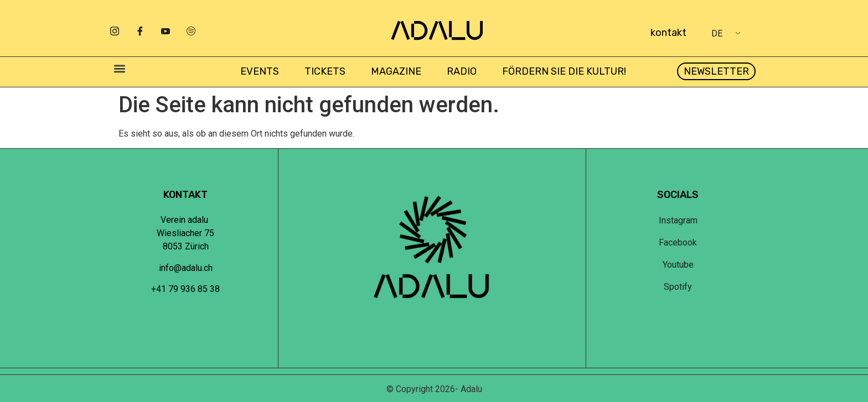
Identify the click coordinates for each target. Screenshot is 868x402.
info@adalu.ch (186, 268)
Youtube (678, 265)
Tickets (325, 71)
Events (260, 71)
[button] (119, 69)
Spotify (678, 287)
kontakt (668, 33)
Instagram (678, 220)
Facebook (678, 242)
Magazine (396, 71)
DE (717, 33)
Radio (462, 71)
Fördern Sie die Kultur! (564, 71)
